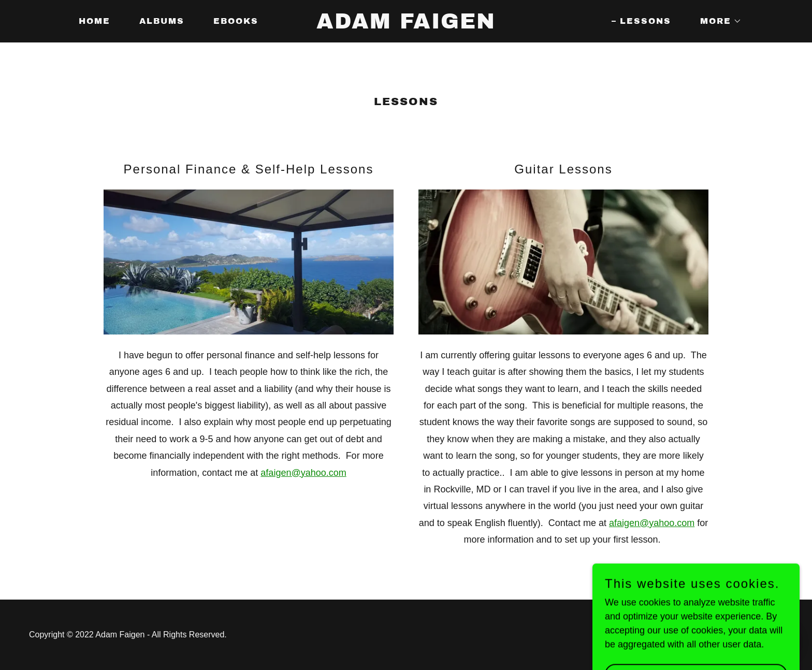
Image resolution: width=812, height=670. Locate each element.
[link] (406, 25)
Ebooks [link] (236, 21)
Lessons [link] (646, 21)
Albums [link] (162, 21)
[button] (717, 21)
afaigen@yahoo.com (303, 473)
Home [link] (95, 21)
